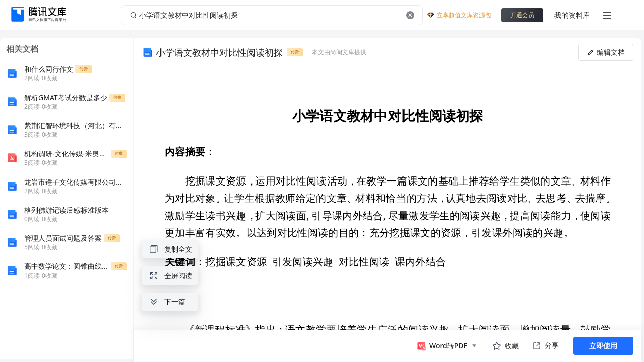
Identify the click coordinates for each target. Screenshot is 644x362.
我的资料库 (572, 15)
